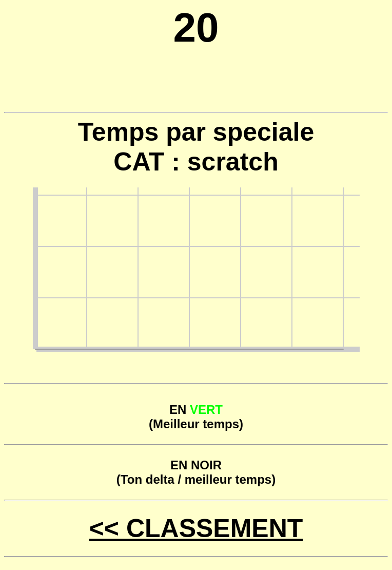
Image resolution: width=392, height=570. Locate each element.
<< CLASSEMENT (196, 528)
